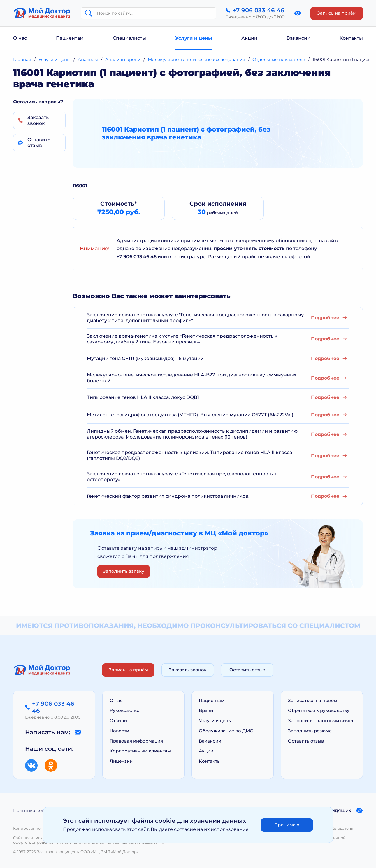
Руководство (125, 710)
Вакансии (298, 38)
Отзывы (118, 721)
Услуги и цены (194, 38)
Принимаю (287, 825)
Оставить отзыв (247, 670)
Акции (249, 38)
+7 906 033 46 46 (137, 257)
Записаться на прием (313, 700)
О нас (20, 38)
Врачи (206, 710)
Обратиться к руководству (319, 710)
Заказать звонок (188, 670)
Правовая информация (136, 741)
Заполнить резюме (310, 731)
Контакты (351, 38)
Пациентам (70, 38)
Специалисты (129, 38)
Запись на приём (337, 13)
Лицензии (121, 761)
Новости (119, 731)
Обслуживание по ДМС (226, 731)
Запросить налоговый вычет (321, 721)
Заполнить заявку (124, 571)
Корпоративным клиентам (140, 751)
